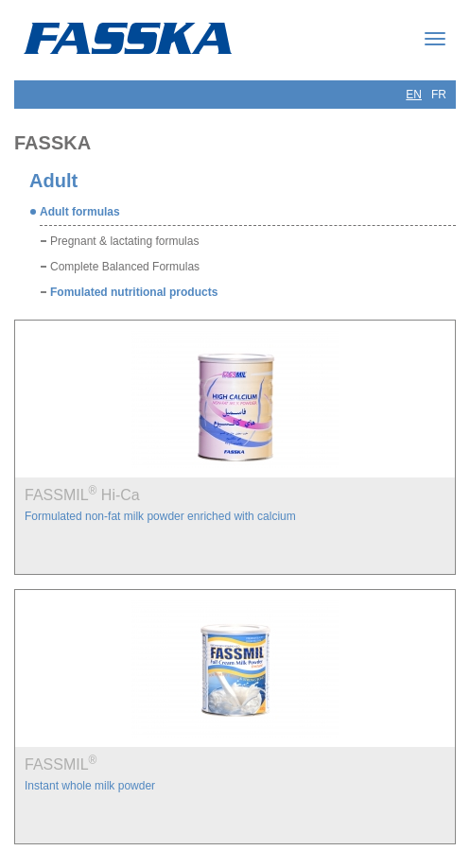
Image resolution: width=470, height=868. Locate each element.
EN (414, 95)
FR (439, 95)
